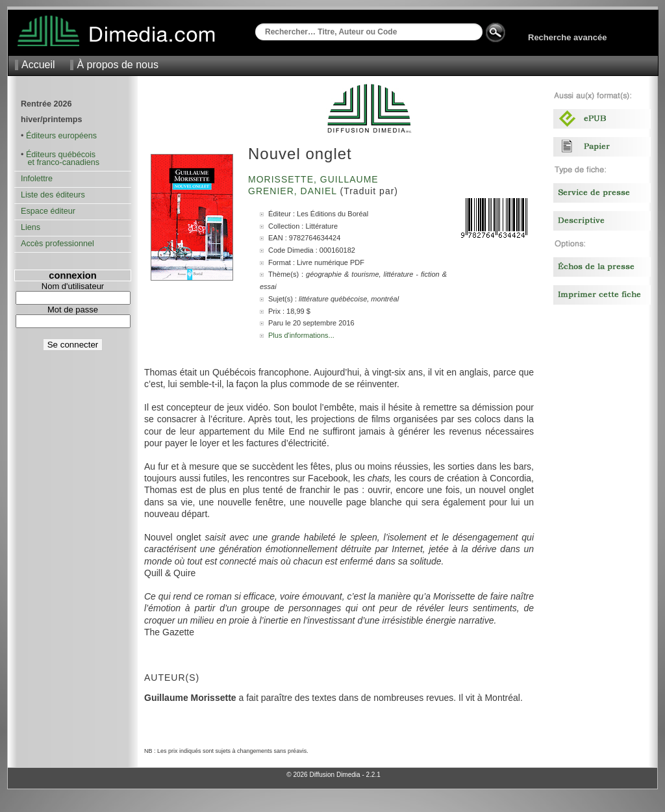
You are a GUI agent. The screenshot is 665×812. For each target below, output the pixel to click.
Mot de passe (73, 310)
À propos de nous (117, 65)
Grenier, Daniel (294, 191)
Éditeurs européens (61, 136)
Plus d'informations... (301, 335)
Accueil (38, 65)
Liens (31, 227)
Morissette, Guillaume (315, 179)
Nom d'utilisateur (73, 286)
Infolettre (37, 179)
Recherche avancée (567, 37)
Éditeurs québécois (61, 155)
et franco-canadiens (60, 162)
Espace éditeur (48, 211)
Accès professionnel (57, 244)
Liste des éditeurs (53, 195)
